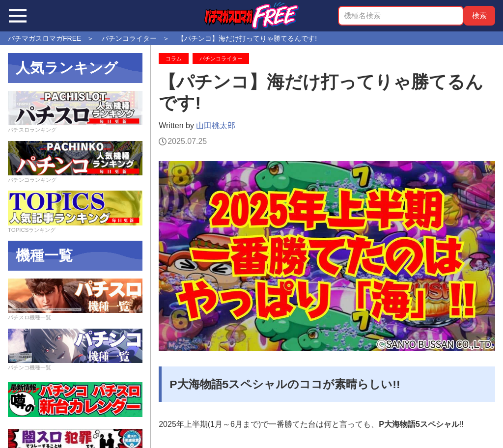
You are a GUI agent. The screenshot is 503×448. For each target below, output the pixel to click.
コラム (174, 58)
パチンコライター (221, 58)
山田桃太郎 (216, 126)
